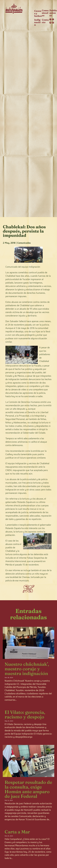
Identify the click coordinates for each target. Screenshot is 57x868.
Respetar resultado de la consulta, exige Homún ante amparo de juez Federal (28, 789)
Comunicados (24, 243)
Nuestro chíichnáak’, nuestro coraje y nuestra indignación (27, 669)
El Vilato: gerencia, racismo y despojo (25, 714)
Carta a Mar (17, 832)
